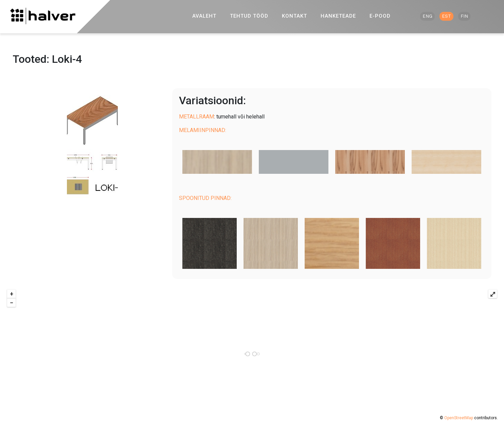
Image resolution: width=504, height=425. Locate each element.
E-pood (380, 16)
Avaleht (204, 16)
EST (446, 16)
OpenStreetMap (459, 418)
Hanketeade (338, 16)
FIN (464, 16)
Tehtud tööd (249, 16)
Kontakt (294, 16)
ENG (427, 16)
